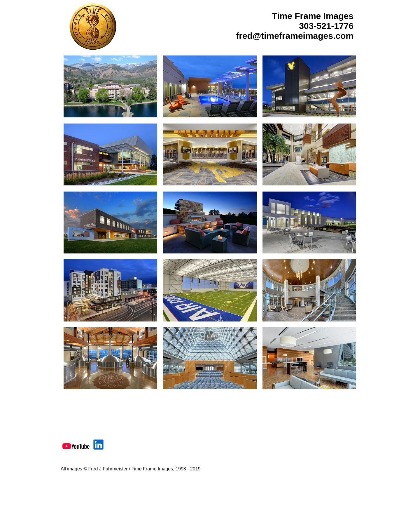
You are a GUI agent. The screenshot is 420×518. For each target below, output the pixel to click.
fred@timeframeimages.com (295, 36)
